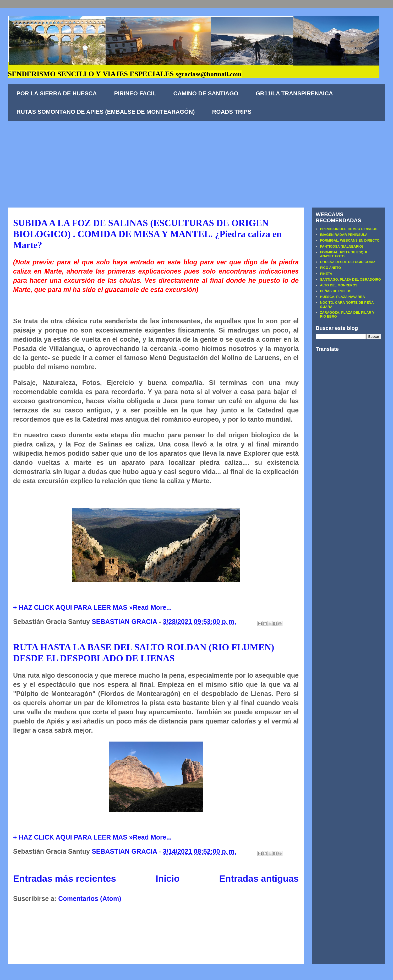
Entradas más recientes (65, 878)
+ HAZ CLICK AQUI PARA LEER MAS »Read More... (92, 607)
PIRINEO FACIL (135, 93)
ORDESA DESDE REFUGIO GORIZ (348, 262)
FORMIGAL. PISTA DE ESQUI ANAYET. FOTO (343, 254)
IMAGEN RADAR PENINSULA (344, 235)
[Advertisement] (196, 160)
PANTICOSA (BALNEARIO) (342, 246)
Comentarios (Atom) (90, 899)
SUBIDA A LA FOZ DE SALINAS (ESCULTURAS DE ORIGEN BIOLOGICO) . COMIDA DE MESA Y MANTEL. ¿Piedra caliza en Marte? (147, 234)
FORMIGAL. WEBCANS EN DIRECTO (350, 240)
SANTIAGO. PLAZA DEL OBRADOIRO (350, 279)
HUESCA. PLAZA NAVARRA (342, 297)
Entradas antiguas (259, 878)
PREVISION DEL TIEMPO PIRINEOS (349, 229)
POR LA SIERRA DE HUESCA (57, 93)
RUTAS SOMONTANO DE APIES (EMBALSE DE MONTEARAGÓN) (106, 112)
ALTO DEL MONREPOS (339, 285)
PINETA (326, 274)
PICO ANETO (330, 268)
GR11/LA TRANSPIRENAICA (294, 93)
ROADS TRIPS (232, 112)
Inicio (168, 878)
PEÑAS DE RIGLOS (336, 291)
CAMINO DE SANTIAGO (206, 93)
